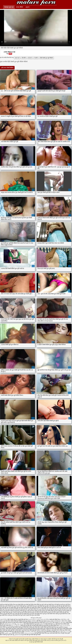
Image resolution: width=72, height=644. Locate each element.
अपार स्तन (17, 58)
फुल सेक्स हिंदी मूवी (4, 608)
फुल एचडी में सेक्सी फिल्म (8, 606)
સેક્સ (54, 624)
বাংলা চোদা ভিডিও (45, 619)
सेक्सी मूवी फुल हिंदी (25, 626)
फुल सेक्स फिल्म (7, 621)
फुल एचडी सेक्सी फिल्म (30, 606)
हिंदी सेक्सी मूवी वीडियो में (35, 630)
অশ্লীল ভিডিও (65, 621)
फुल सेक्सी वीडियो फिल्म (34, 609)
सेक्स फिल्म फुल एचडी (12, 614)
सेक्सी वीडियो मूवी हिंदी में (12, 629)
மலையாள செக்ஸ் (29, 633)
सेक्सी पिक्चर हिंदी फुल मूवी (56, 614)
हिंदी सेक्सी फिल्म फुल (54, 627)
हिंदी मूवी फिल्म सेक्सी (20, 632)
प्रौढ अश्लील (55, 623)
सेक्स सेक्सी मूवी (49, 624)
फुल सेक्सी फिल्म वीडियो (24, 608)
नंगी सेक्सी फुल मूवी (59, 605)
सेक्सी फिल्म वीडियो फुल (59, 630)
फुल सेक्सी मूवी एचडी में (64, 608)
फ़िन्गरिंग (24, 58)
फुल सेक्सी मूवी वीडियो (13, 609)
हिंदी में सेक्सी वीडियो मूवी (43, 627)
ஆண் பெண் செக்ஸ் (65, 626)
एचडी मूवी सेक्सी (38, 633)
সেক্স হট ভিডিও (4, 619)
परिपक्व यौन (10, 623)
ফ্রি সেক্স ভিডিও (62, 623)
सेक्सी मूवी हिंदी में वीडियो (13, 630)
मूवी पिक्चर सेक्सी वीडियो (63, 629)
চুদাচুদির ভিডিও (49, 623)
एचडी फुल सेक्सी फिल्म (49, 605)
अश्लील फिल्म (8, 626)
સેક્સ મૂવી (60, 632)
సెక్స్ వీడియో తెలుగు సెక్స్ (47, 621)
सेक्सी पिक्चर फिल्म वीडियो (18, 633)
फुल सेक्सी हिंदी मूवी (44, 609)
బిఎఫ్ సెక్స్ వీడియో (27, 621)
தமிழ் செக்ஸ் (20, 624)
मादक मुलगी (67, 633)
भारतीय (36, 58)
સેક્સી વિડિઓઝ (57, 621)
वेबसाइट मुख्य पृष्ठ (9, 7)
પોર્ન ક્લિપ (34, 621)
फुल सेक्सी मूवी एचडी (54, 608)
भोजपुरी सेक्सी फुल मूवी (7, 612)
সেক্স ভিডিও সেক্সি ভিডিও (31, 632)
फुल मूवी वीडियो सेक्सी (36, 3)
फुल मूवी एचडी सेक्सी (49, 606)
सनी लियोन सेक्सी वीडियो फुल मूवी (59, 612)
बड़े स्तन (30, 58)
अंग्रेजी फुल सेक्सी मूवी (5, 605)
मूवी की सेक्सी (33, 626)
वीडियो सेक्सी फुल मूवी (29, 612)
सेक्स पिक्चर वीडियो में (18, 623)
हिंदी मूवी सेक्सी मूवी (33, 629)
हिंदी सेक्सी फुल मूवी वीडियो (47, 58)
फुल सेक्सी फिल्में (45, 608)
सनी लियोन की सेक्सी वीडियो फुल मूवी (43, 612)
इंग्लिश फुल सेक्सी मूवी (26, 605)
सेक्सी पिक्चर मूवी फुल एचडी (43, 614)
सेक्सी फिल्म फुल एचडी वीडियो (33, 615)
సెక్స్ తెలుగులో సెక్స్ (41, 632)
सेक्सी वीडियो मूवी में (42, 629)
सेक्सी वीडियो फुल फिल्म (23, 629)
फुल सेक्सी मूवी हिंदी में (23, 609)
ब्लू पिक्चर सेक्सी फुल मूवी (35, 611)
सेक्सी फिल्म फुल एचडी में (21, 615)
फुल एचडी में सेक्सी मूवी (19, 606)
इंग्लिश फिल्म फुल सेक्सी (15, 605)
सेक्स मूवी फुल (21, 614)
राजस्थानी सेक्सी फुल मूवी (18, 612)
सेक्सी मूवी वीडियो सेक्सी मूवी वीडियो (18, 627)
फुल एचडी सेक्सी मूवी (40, 606)
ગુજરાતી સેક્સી (18, 635)
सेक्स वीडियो (27, 624)
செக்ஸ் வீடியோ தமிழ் (34, 619)
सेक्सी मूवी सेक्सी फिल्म (9, 632)
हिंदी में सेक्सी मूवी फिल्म (13, 619)
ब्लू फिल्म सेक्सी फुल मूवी (59, 611)
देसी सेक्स (39, 621)
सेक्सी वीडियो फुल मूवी (5, 627)
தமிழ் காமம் (66, 632)
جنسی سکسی (8, 633)
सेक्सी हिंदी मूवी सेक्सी (36, 635)
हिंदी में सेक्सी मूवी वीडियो (32, 627)
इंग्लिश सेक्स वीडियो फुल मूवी (37, 605)
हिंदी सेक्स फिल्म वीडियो (61, 624)
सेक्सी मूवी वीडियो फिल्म (55, 619)
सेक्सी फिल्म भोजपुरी (60, 633)
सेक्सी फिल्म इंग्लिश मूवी (40, 623)
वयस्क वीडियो (19, 7)
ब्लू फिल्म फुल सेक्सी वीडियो (47, 611)
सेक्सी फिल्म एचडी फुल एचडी (8, 615)
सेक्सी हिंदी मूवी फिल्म (23, 619)
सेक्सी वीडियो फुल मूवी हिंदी (42, 626)
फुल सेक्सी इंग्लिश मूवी (14, 608)
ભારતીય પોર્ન (42, 624)
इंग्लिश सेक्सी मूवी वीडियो (16, 621)
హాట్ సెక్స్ (12, 635)
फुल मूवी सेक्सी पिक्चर (66, 606)
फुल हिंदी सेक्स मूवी (53, 609)
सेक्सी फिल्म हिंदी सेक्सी (29, 623)
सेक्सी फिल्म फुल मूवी (34, 624)
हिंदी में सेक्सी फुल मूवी (5, 635)
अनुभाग (27, 7)
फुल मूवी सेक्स (57, 606)
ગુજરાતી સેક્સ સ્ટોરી (9, 624)
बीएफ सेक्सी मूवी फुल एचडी (23, 611)
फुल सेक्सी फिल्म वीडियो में (36, 608)
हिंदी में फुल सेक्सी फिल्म (24, 630)
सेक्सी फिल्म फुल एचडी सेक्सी (48, 633)
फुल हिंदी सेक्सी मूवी (62, 609)
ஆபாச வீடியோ (16, 626)
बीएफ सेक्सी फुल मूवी (12, 611)
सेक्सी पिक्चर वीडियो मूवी (52, 632)
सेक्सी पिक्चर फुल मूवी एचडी (30, 614)
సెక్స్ (15, 624)
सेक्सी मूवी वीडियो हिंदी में (52, 629)
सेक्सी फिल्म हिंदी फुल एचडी (47, 630)
